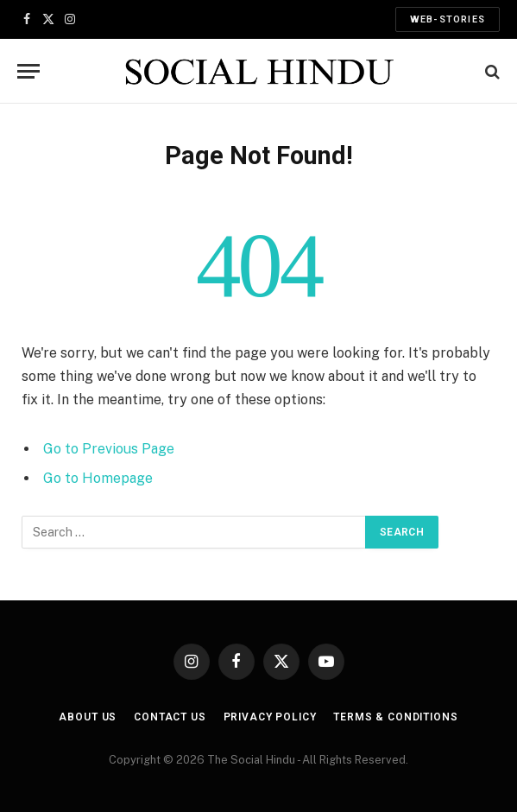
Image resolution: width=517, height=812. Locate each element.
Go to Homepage (98, 478)
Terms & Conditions (395, 717)
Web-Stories (448, 19)
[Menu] (28, 71)
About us (88, 717)
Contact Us (170, 717)
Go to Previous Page (109, 449)
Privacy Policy (270, 717)
